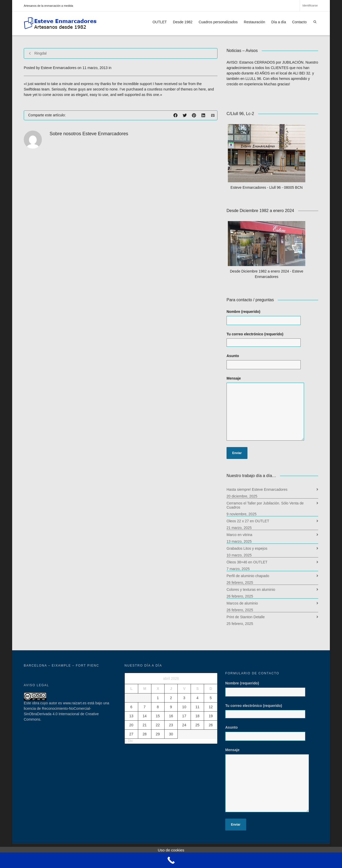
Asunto (269, 364)
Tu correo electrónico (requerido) (269, 339)
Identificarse (310, 5)
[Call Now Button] (171, 860)
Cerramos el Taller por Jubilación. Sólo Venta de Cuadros (265, 505)
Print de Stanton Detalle (246, 617)
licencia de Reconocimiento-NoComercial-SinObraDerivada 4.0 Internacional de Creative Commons (61, 714)
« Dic (129, 741)
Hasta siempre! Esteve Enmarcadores (257, 489)
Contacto (299, 22)
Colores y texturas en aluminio (251, 590)
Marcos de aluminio (242, 603)
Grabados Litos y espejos (247, 548)
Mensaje (271, 411)
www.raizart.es (75, 703)
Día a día (279, 22)
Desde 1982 (183, 22)
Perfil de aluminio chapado (248, 576)
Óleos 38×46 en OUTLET (247, 562)
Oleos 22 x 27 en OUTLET (248, 521)
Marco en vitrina (239, 535)
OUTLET (160, 22)
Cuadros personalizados (218, 22)
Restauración (255, 22)
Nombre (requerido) (269, 320)
